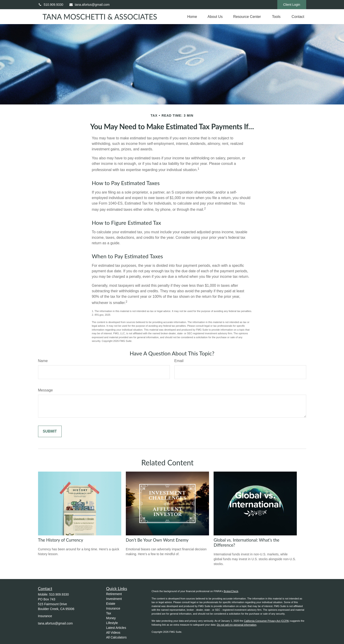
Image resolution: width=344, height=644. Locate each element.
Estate (111, 604)
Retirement (114, 594)
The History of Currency (61, 540)
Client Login (292, 5)
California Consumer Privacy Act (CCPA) (267, 621)
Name (43, 361)
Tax (109, 613)
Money (111, 618)
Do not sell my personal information (237, 625)
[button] (192, 17)
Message (45, 390)
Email (179, 361)
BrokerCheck (231, 591)
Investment (114, 599)
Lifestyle (112, 623)
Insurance (113, 608)
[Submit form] (50, 431)
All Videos (113, 633)
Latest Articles (116, 628)
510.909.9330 (51, 5)
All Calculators (116, 637)
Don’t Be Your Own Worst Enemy (157, 540)
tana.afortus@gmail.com (89, 5)
